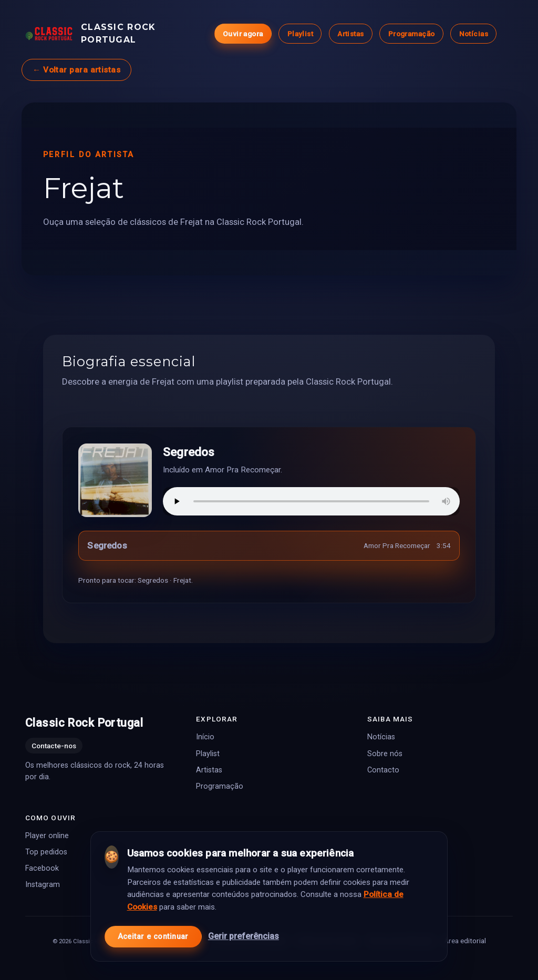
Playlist (300, 34)
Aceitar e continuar (153, 933)
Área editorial (465, 941)
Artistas (350, 34)
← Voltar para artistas (76, 70)
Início (205, 737)
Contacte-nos (54, 746)
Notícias (474, 34)
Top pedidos (46, 852)
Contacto (383, 770)
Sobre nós (385, 753)
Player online (47, 836)
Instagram (43, 885)
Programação (412, 34)
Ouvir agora (243, 34)
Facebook (42, 868)
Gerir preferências (244, 933)
